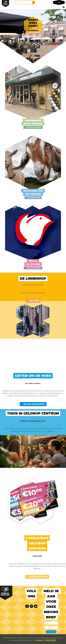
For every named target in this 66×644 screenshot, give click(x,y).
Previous (2, 36)
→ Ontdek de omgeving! (33, 404)
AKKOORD (50, 640)
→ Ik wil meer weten (37, 577)
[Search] (24, 2)
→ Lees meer (33, 301)
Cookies (40, 640)
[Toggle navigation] (59, 7)
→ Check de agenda (33, 32)
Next (64, 36)
